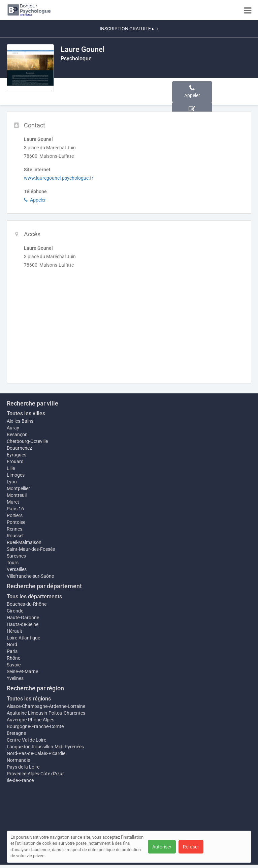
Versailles (17, 569)
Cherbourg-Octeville (27, 441)
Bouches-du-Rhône (27, 604)
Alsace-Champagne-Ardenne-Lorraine (46, 706)
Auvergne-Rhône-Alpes (30, 720)
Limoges (16, 475)
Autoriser (162, 847)
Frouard (15, 461)
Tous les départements (34, 596)
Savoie (14, 665)
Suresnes (16, 556)
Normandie (18, 760)
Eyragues (17, 455)
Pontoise (16, 522)
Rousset (15, 536)
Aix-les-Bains (20, 421)
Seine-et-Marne (22, 671)
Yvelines (15, 678)
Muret (13, 502)
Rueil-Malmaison (24, 542)
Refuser (191, 847)
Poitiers (15, 515)
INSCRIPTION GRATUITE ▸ (129, 29)
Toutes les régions (29, 699)
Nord (12, 645)
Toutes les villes (26, 413)
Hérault (14, 631)
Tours (13, 563)
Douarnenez (19, 448)
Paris (12, 651)
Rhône (13, 658)
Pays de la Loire (23, 767)
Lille (11, 468)
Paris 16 (15, 509)
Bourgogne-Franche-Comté (35, 726)
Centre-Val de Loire (26, 740)
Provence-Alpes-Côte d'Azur (35, 774)
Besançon (17, 435)
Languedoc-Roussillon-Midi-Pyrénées (45, 747)
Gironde (15, 611)
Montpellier (18, 488)
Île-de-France (20, 780)
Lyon (12, 482)
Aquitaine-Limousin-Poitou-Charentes (46, 713)
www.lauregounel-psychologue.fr (59, 178)
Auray (13, 428)
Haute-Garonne (23, 618)
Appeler (35, 200)
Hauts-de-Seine (23, 624)
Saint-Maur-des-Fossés (31, 549)
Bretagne (16, 733)
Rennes (14, 529)
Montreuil (17, 495)
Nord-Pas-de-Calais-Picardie (36, 753)
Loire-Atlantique (23, 638)
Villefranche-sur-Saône (30, 576)
